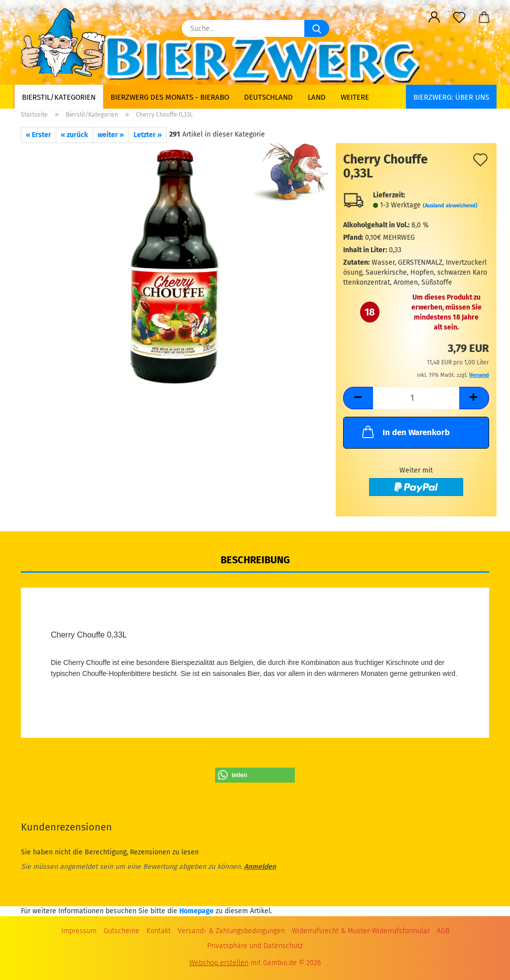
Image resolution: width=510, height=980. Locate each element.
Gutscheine (122, 931)
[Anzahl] (416, 398)
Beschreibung (255, 560)
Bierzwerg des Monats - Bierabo (170, 97)
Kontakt (159, 931)
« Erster (39, 135)
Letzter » (148, 135)
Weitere (355, 97)
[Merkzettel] (459, 17)
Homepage (196, 911)
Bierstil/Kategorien (59, 97)
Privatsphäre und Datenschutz (255, 946)
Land (317, 97)
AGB (443, 931)
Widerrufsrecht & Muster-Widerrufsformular (361, 931)
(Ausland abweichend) (450, 206)
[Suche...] (317, 28)
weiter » (111, 135)
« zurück (74, 135)
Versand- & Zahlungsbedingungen (231, 931)
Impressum (79, 931)
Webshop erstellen (219, 963)
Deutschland (268, 97)
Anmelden (260, 867)
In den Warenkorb (405, 432)
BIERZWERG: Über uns (451, 97)
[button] (434, 17)
